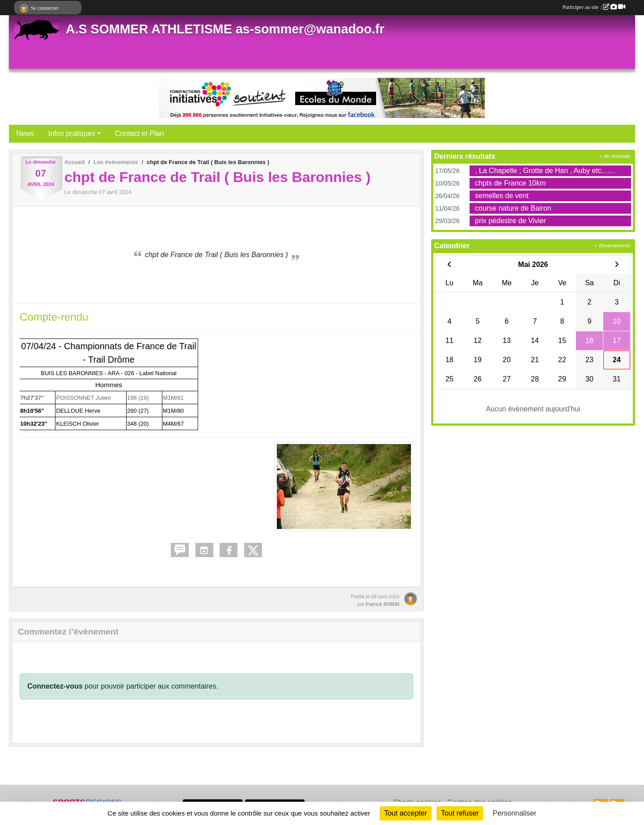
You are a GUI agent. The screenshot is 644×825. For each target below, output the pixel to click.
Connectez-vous (55, 686)
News (25, 133)
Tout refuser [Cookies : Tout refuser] (460, 813)
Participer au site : (594, 7)
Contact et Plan (139, 133)
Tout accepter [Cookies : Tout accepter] (406, 813)
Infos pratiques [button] (72, 133)
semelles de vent (502, 196)
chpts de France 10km (510, 183)
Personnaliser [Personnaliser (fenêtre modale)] (515, 813)
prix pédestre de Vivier (511, 221)
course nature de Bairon (513, 208)
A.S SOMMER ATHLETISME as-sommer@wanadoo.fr (225, 29)
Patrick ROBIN (383, 604)
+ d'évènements (612, 245)
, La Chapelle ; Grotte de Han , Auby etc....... (545, 171)
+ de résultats (615, 156)
